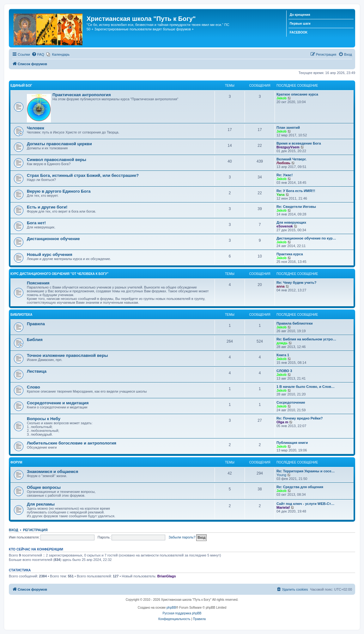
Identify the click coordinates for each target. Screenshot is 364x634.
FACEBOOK (299, 32)
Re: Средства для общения (300, 487)
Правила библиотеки (294, 323)
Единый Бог (21, 86)
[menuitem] (38, 54)
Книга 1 (283, 355)
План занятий (288, 127)
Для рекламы (41, 504)
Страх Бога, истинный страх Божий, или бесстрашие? (83, 175)
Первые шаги (300, 24)
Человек (36, 128)
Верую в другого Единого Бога (59, 191)
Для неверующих (291, 222)
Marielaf (283, 507)
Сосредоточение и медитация (58, 403)
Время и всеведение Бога (299, 143)
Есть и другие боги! (47, 207)
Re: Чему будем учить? (296, 283)
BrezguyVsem (288, 147)
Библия (35, 340)
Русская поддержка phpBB (182, 613)
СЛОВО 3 (284, 371)
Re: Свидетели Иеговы (296, 207)
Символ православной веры (57, 160)
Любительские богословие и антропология (72, 443)
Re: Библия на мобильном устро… (306, 339)
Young (281, 475)
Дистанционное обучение (53, 239)
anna (281, 286)
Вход (13, 530)
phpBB (171, 608)
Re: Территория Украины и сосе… (306, 471)
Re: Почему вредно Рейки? (300, 418)
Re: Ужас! (285, 175)
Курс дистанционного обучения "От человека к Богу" (59, 274)
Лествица (37, 371)
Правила (36, 324)
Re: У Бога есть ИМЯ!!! (296, 191)
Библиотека (21, 315)
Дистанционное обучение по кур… (306, 238)
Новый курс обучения (50, 255)
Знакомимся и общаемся (52, 472)
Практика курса (290, 254)
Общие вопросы (44, 487)
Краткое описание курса (297, 94)
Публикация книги (292, 443)
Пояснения (38, 283)
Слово (33, 387)
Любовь (283, 163)
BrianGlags (167, 576)
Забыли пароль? (182, 537)
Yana (281, 195)
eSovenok (285, 226)
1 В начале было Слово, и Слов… (306, 387)
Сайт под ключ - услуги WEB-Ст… (305, 504)
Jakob (282, 98)
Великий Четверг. (291, 159)
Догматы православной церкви (59, 144)
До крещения (300, 15)
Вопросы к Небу (44, 419)
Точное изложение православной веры (67, 355)
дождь (282, 343)
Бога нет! (36, 223)
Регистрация (35, 530)
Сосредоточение (291, 402)
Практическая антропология (82, 95)
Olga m (282, 422)
